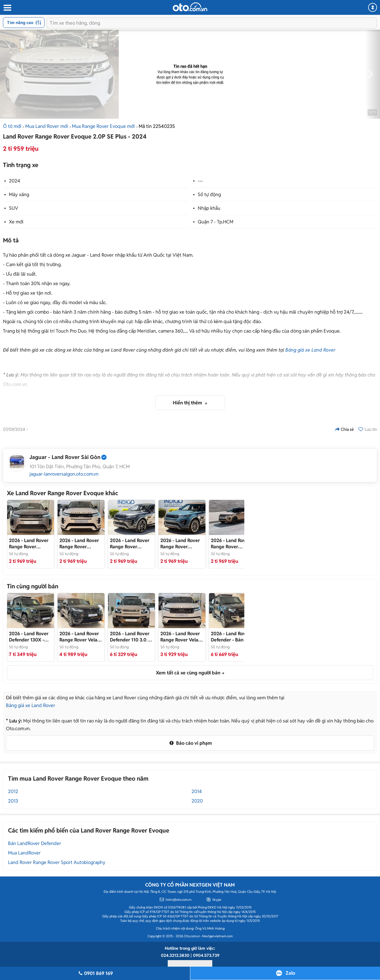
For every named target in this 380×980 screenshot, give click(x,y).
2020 (197, 801)
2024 (15, 181)
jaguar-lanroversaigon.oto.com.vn (64, 474)
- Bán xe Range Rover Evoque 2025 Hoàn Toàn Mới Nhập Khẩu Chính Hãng (131, 544)
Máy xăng (19, 194)
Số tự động (209, 194)
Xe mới (16, 222)
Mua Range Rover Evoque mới (103, 126)
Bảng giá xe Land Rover (310, 350)
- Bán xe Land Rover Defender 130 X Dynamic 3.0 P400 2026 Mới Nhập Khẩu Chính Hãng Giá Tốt (29, 637)
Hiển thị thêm (188, 403)
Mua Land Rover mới (47, 126)
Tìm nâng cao (24, 23)
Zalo (290, 973)
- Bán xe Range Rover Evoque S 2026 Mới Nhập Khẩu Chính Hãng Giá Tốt (30, 544)
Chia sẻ (344, 429)
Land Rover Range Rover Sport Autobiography (57, 862)
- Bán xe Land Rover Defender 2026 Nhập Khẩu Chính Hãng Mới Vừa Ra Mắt (131, 637)
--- (200, 181)
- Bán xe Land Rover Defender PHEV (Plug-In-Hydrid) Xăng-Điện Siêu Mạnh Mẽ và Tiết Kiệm (231, 637)
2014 (197, 791)
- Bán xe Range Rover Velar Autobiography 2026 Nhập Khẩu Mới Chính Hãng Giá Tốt (81, 637)
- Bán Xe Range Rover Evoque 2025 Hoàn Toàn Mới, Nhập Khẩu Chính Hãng (231, 544)
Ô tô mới (12, 126)
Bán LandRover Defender (35, 843)
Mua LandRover (24, 853)
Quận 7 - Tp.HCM (216, 222)
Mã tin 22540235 (157, 126)
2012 (13, 791)
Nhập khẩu (209, 208)
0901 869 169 (95, 973)
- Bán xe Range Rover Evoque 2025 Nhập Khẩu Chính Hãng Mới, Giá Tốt (80, 544)
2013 (13, 801)
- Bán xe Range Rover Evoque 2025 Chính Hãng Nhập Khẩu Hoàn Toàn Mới (181, 544)
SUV (14, 208)
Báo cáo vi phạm (190, 743)
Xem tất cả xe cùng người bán (188, 673)
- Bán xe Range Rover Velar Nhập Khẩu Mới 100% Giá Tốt (182, 637)
